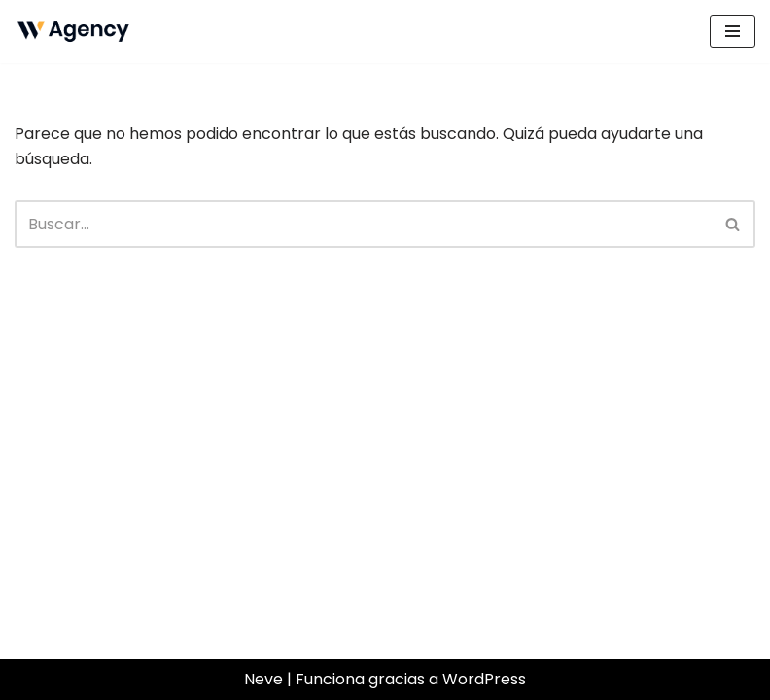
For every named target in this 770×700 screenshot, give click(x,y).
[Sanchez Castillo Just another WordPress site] (73, 32)
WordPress (484, 679)
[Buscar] (363, 224)
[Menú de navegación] (733, 31)
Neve (263, 679)
